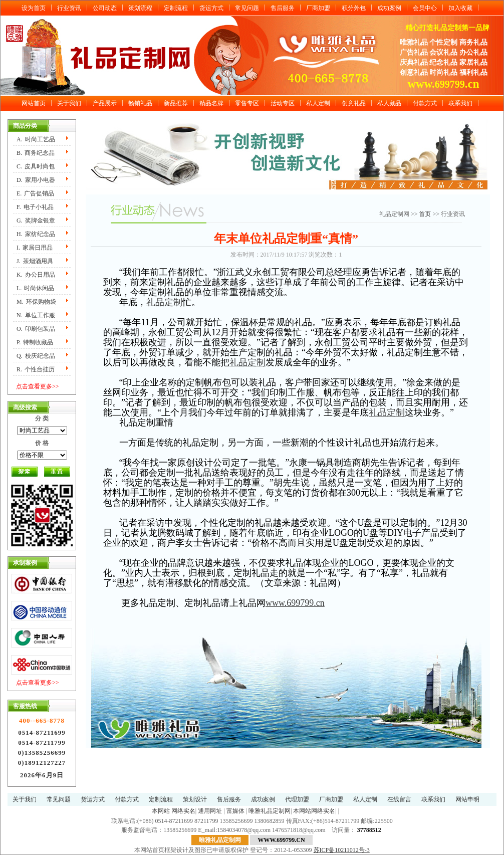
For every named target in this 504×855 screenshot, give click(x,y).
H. (36, 234)
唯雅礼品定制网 (270, 811)
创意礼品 (354, 103)
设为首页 (34, 8)
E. (35, 193)
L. (35, 288)
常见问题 (247, 8)
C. (36, 166)
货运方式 (211, 8)
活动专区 (283, 103)
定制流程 (176, 8)
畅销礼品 (140, 103)
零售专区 (247, 103)
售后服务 (283, 8)
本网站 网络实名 (174, 811)
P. (35, 342)
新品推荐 (176, 103)
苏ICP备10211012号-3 (342, 850)
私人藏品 (389, 103)
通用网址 (210, 811)
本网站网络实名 (314, 811)
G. (36, 221)
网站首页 (34, 103)
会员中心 (425, 8)
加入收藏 (460, 8)
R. (36, 369)
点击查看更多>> (38, 386)
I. (35, 248)
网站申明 (467, 799)
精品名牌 (211, 103)
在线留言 (399, 799)
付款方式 (425, 103)
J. (35, 261)
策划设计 (195, 799)
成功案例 (389, 8)
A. (36, 139)
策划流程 (140, 8)
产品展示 (105, 103)
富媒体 (235, 811)
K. (36, 275)
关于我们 (69, 103)
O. (36, 329)
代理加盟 (297, 799)
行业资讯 (69, 8)
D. (36, 180)
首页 (426, 214)
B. (36, 153)
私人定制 (318, 103)
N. (36, 315)
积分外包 (354, 8)
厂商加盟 (318, 8)
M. (36, 302)
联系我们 (460, 103)
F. (35, 207)
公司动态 (105, 8)
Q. (36, 356)
